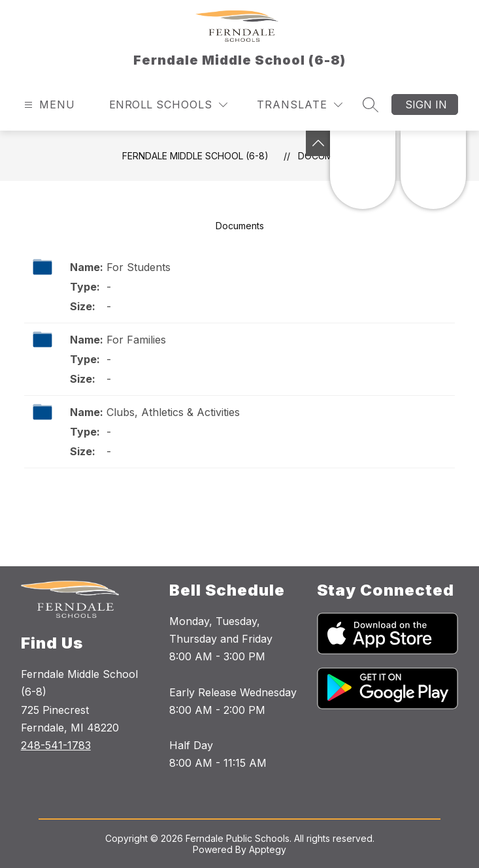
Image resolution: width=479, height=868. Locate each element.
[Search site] (371, 104)
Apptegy (268, 849)
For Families (136, 340)
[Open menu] (48, 105)
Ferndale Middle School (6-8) (195, 156)
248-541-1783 (56, 745)
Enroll (131, 104)
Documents (240, 226)
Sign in (426, 104)
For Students (139, 267)
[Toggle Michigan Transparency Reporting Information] (318, 143)
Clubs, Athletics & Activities (173, 412)
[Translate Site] (300, 105)
